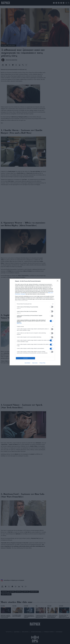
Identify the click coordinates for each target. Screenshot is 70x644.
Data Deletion (28, 363)
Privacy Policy (42, 363)
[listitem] (35, 304)
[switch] (51, 307)
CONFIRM (25, 358)
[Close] (58, 281)
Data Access (35, 363)
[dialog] (35, 322)
